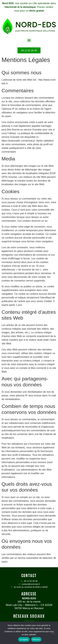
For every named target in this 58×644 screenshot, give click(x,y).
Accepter (24, 639)
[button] (29, 40)
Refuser (36, 639)
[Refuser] (53, 633)
